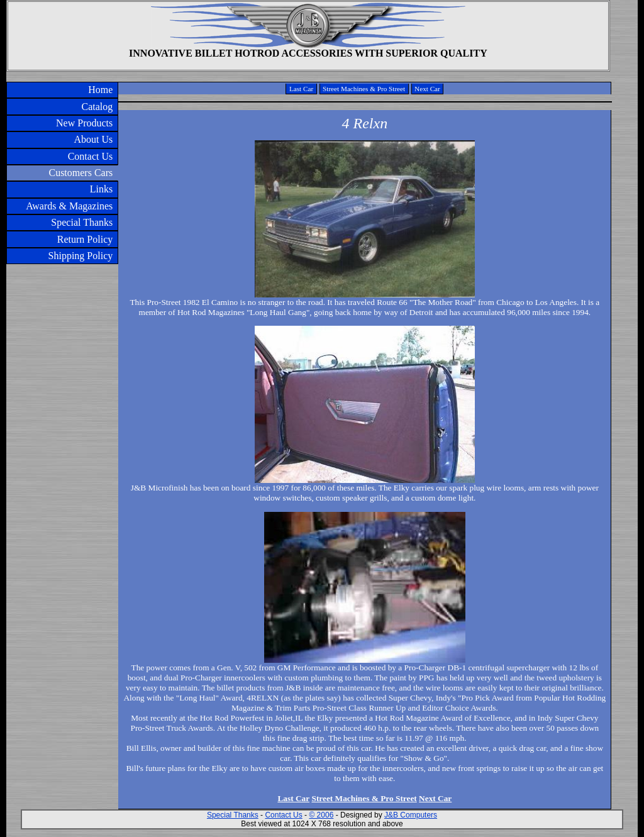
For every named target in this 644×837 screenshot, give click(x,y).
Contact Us (91, 156)
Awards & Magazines (69, 206)
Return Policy (85, 239)
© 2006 (321, 815)
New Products (84, 123)
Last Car (301, 89)
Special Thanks (82, 222)
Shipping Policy (81, 256)
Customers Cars (80, 173)
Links (101, 189)
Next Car (427, 89)
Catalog (97, 107)
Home (100, 90)
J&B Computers (411, 815)
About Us (93, 139)
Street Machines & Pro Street (364, 89)
